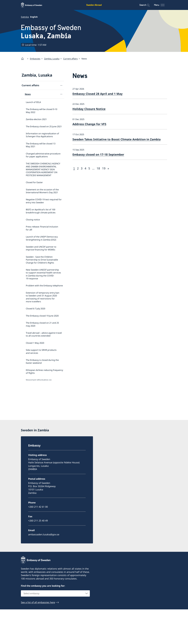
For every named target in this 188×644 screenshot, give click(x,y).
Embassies (35, 59)
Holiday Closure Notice (89, 109)
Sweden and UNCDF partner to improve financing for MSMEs (41, 248)
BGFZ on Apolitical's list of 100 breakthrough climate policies (41, 211)
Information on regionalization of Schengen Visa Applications (42, 135)
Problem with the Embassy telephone (44, 286)
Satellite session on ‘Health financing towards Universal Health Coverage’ (44, 402)
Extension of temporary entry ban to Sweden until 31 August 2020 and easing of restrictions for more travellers (43, 297)
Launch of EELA (33, 102)
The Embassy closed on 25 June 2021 (44, 126)
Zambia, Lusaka (52, 59)
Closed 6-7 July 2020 (36, 309)
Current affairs (70, 59)
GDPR (28, 426)
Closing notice (33, 220)
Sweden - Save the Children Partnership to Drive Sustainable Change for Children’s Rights (42, 260)
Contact (26, 434)
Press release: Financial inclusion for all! (42, 228)
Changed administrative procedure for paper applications (43, 155)
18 (98, 168)
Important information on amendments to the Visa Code (41, 381)
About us (27, 442)
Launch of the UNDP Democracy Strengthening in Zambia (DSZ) (42, 238)
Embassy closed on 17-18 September (98, 154)
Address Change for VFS (89, 124)
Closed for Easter (34, 182)
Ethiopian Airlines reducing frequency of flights (44, 371)
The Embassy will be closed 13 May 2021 (41, 145)
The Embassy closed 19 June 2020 (42, 316)
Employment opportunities (38, 410)
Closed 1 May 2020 (35, 343)
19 (104, 168)
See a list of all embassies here (38, 637)
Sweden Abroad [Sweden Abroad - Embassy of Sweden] (94, 5)
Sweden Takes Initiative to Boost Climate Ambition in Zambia (117, 139)
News (28, 94)
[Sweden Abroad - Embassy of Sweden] (34, 5)
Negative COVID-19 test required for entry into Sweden (44, 201)
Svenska (25, 17)
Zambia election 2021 (36, 119)
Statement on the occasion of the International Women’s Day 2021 (42, 191)
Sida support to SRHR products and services (41, 351)
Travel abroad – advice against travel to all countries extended (44, 334)
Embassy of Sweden (51, 32)
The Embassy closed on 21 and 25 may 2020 (42, 324)
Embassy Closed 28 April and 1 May (98, 94)
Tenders (29, 418)
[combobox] (55, 628)
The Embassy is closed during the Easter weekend (42, 361)
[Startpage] (23, 59)
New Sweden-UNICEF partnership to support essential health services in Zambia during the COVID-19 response (43, 274)
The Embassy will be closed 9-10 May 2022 (42, 111)
